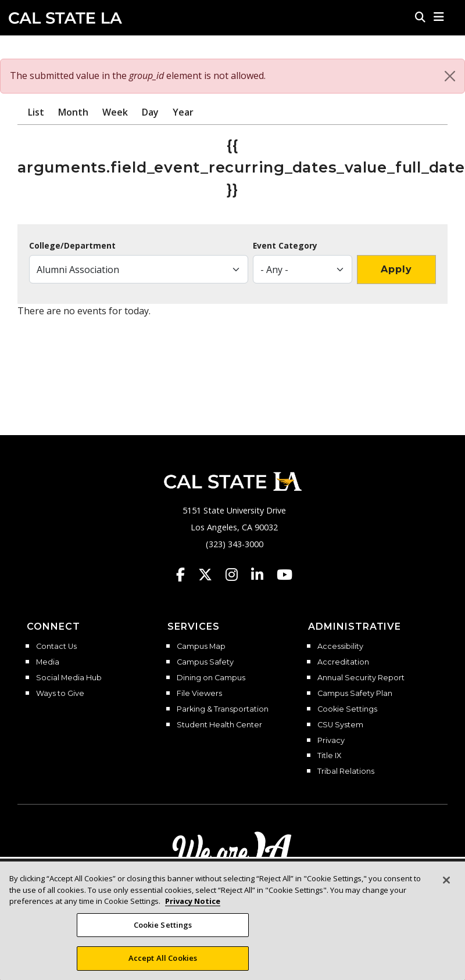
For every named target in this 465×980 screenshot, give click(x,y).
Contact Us (56, 647)
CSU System (340, 725)
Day (150, 112)
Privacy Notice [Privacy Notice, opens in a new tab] (193, 904)
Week (115, 112)
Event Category (285, 246)
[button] (439, 17)
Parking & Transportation (223, 709)
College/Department (72, 246)
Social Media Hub (69, 678)
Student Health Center (219, 725)
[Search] (420, 17)
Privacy (331, 741)
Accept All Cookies (163, 962)
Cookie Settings (347, 709)
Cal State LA (65, 18)
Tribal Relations (346, 771)
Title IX (329, 756)
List (36, 112)
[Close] (450, 76)
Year (183, 112)
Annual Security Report (361, 678)
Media (48, 662)
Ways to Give (60, 694)
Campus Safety (205, 662)
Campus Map (201, 647)
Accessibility (340, 647)
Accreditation (343, 662)
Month (73, 112)
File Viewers (199, 694)
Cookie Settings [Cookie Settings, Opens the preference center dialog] (163, 928)
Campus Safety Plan (355, 694)
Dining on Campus (211, 678)
